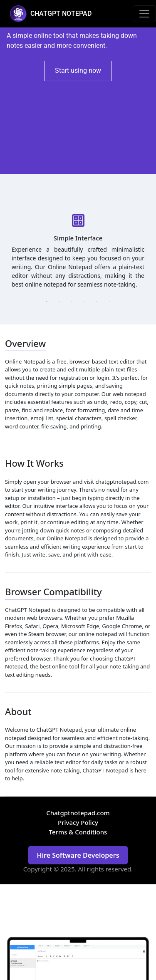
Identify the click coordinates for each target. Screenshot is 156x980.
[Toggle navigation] (144, 14)
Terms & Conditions (78, 832)
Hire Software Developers (78, 855)
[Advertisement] (78, 128)
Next (151, 249)
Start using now (78, 71)
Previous (5, 249)
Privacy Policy (78, 822)
